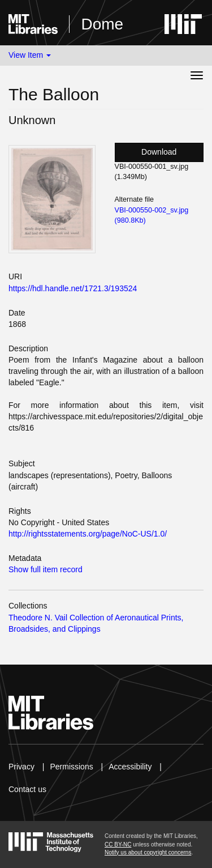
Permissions (71, 767)
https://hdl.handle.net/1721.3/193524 (73, 288)
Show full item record (46, 569)
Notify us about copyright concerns (148, 852)
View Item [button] (30, 55)
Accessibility (130, 767)
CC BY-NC (118, 844)
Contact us (27, 789)
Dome (102, 24)
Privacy (21, 767)
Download (159, 152)
